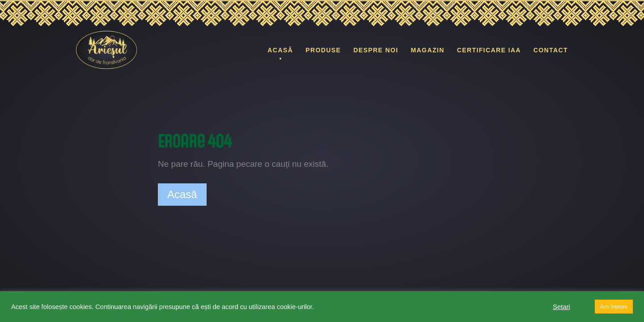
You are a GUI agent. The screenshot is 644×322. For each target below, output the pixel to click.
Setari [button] (561, 307)
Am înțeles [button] (614, 307)
